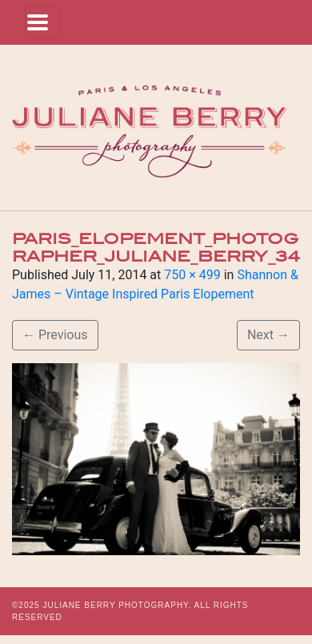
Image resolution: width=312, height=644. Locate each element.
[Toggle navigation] (42, 22)
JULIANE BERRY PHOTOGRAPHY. (117, 605)
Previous (55, 335)
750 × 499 (192, 275)
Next (268, 335)
